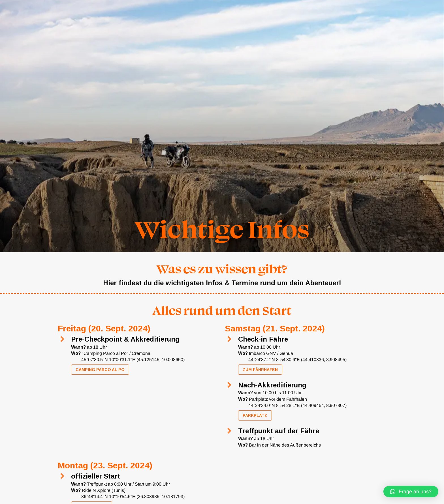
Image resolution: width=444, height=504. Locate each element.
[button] (411, 492)
